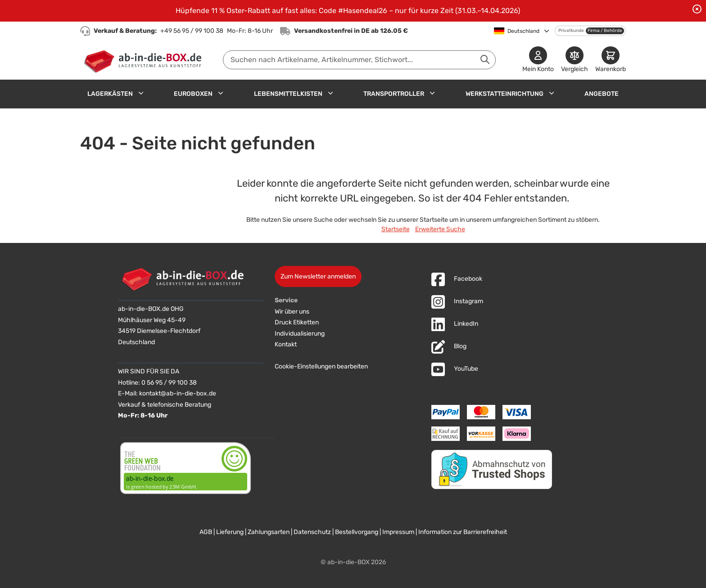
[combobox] (359, 60)
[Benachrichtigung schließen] (697, 9)
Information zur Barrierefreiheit (463, 532)
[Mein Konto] (538, 60)
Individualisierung (300, 334)
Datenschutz (312, 532)
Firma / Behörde (605, 31)
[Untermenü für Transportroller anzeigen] (432, 93)
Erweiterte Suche (440, 229)
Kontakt (286, 344)
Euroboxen (193, 94)
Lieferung (230, 532)
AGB (206, 532)
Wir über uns (292, 312)
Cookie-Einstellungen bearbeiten (321, 366)
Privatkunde (571, 31)
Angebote (602, 94)
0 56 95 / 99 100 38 (169, 383)
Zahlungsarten (269, 532)
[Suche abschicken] (485, 59)
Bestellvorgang (357, 532)
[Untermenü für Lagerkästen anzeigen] (141, 93)
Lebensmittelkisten (288, 94)
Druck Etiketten (297, 322)
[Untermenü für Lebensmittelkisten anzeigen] (330, 93)
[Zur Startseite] (145, 60)
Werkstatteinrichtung (505, 94)
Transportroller (394, 94)
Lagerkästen (110, 94)
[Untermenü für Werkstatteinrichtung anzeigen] (552, 93)
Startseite (396, 229)
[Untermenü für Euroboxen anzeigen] (221, 93)
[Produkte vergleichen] (575, 60)
